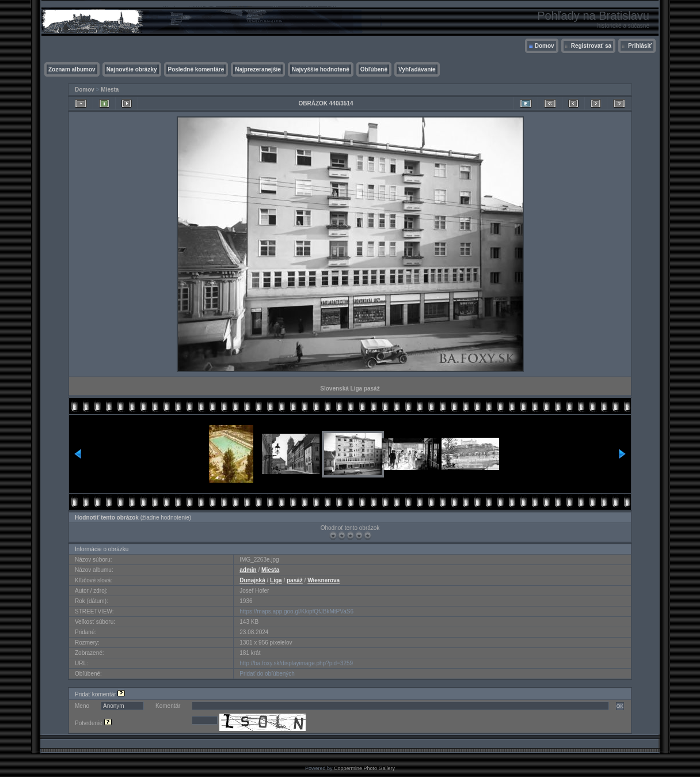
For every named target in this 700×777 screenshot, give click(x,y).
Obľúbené (374, 69)
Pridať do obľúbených (267, 674)
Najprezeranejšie (258, 69)
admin (248, 570)
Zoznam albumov (72, 69)
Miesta (110, 90)
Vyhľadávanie (417, 69)
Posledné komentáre (196, 69)
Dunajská (252, 580)
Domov (545, 46)
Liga (276, 580)
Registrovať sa (591, 46)
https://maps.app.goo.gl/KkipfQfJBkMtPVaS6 (296, 611)
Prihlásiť (640, 46)
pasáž (295, 580)
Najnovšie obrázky (132, 69)
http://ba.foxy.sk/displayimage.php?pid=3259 (296, 663)
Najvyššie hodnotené (321, 69)
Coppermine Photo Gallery (364, 768)
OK (620, 706)
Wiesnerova (324, 580)
